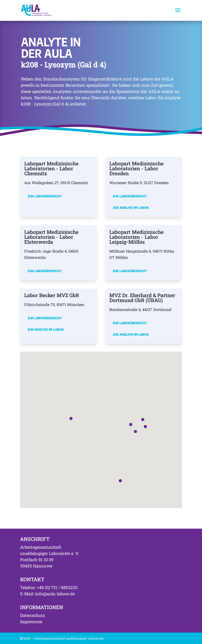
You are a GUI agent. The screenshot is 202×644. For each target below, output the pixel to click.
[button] (131, 424)
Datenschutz (32, 615)
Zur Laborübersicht (45, 196)
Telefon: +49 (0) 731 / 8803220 (49, 587)
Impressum (31, 621)
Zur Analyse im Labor (131, 208)
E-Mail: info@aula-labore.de (47, 594)
